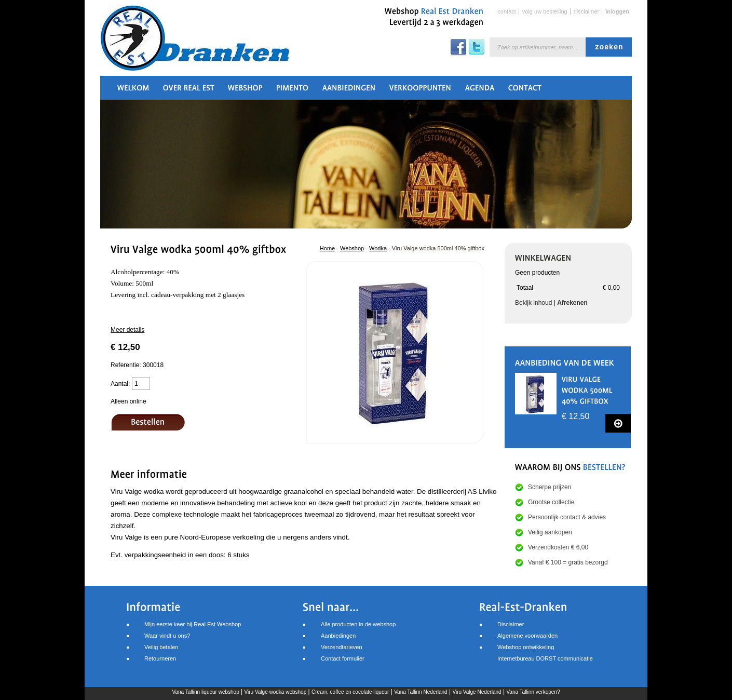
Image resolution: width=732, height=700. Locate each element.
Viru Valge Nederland (477, 692)
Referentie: (127, 365)
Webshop (352, 248)
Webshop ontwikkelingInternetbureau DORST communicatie (545, 653)
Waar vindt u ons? (167, 636)
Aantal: (120, 384)
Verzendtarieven (342, 647)
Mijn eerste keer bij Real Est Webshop (193, 624)
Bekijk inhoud (533, 303)
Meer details (127, 330)
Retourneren (160, 658)
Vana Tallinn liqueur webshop (206, 692)
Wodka (378, 248)
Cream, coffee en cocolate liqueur (350, 692)
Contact (506, 11)
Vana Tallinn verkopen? (533, 692)
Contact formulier (343, 658)
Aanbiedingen (338, 636)
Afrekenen (572, 303)
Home (327, 248)
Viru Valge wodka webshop (276, 692)
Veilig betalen (161, 647)
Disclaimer (587, 11)
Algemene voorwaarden (527, 636)
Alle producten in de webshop (358, 624)
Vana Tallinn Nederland (421, 692)
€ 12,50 (575, 416)
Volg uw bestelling (545, 11)
